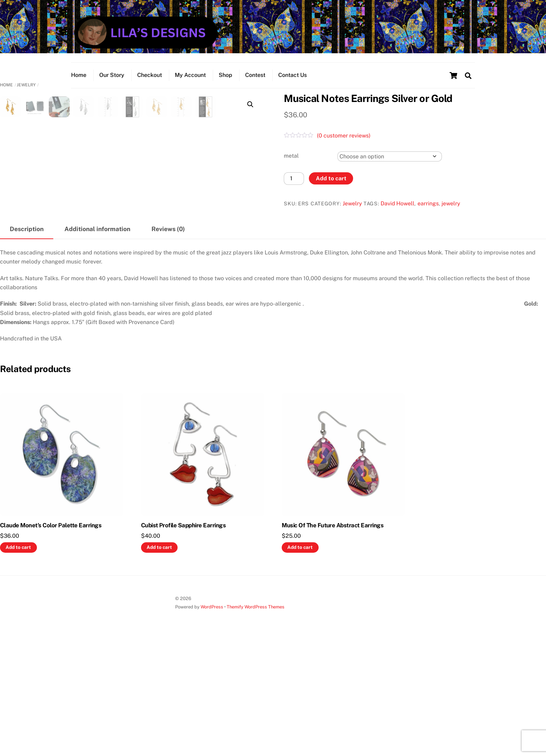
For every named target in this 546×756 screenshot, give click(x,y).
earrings (428, 203)
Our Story (112, 75)
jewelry (451, 203)
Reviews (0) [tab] (168, 346)
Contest (255, 75)
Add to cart (331, 178)
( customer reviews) (344, 136)
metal (291, 156)
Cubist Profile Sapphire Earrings (184, 643)
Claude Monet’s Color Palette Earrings (51, 643)
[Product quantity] (294, 178)
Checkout (150, 75)
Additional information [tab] (97, 346)
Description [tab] (27, 346)
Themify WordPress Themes (256, 724)
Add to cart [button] (18, 664)
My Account (190, 75)
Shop (225, 75)
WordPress (212, 724)
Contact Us (292, 75)
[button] (250, 104)
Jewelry (26, 85)
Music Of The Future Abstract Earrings (333, 643)
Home (79, 75)
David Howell (397, 203)
